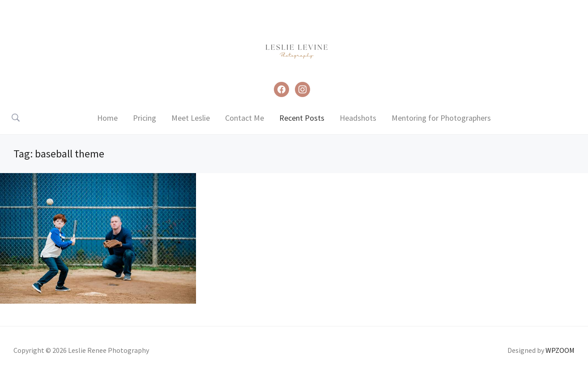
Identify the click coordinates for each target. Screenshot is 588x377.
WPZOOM (560, 350)
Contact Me (245, 118)
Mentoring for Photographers (441, 118)
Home (107, 118)
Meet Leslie (191, 118)
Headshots (358, 118)
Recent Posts (302, 118)
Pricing (145, 118)
